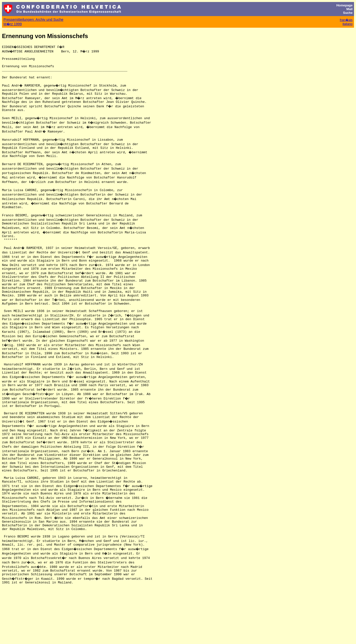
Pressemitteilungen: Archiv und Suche (33, 20)
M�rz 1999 (13, 24)
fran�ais (346, 20)
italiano (347, 24)
